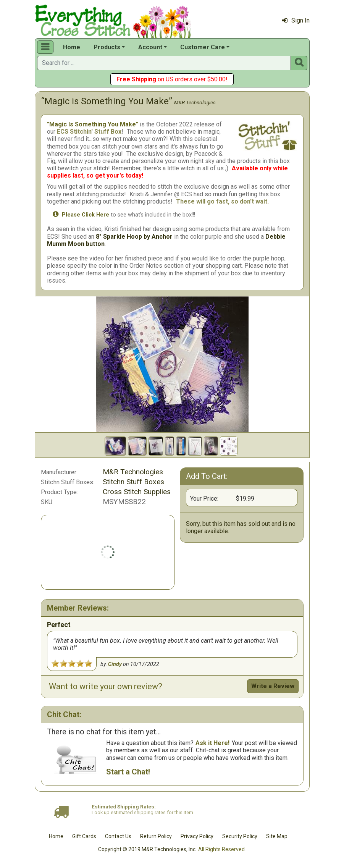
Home (72, 47)
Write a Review (273, 686)
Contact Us (118, 836)
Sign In (296, 20)
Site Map (277, 836)
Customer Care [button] (203, 47)
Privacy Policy (197, 836)
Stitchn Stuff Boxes (133, 482)
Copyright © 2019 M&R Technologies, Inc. (147, 849)
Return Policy (156, 836)
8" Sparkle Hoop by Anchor (134, 237)
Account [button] (150, 47)
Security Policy (240, 836)
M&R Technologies (195, 102)
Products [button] (107, 47)
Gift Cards (84, 836)
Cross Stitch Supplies (137, 492)
